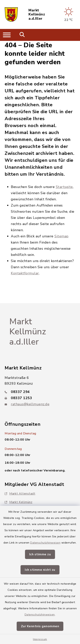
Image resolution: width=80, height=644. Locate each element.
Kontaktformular (25, 273)
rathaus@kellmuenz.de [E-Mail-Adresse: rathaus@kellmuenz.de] (30, 404)
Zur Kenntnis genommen (40, 626)
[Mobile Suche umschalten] (22, 35)
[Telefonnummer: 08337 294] (40, 392)
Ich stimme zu (40, 554)
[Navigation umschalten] (7, 35)
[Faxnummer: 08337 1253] (40, 398)
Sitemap (62, 236)
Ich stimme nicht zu (40, 570)
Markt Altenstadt (20, 494)
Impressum (40, 639)
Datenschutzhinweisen (45, 543)
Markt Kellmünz (18, 502)
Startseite (64, 187)
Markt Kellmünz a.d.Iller (37, 15)
